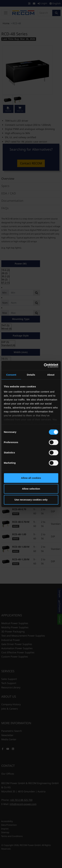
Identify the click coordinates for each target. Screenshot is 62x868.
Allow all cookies (31, 478)
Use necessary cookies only (31, 500)
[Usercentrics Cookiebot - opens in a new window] (44, 365)
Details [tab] (31, 375)
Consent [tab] (11, 375)
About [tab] (51, 375)
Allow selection (31, 489)
